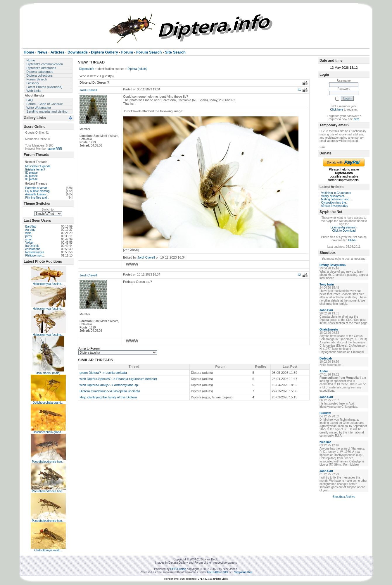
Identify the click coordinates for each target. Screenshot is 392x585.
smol (29, 239)
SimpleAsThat (243, 572)
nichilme (325, 442)
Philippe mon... (35, 255)
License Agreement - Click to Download (344, 229)
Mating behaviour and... (337, 199)
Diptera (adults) (137, 69)
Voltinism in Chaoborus (336, 193)
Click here (336, 110)
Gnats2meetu (329, 330)
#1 (299, 90)
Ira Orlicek (32, 246)
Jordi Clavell (88, 90)
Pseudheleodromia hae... (48, 462)
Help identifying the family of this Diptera (108, 397)
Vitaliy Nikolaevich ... (335, 196)
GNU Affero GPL (218, 572)
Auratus (30, 230)
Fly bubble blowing (38, 191)
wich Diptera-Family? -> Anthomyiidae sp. (109, 385)
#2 (299, 275)
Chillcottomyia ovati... (48, 550)
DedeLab (326, 358)
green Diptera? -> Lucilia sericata (103, 373)
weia (29, 233)
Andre (324, 371)
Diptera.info (87, 69)
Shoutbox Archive (344, 497)
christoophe (33, 249)
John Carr (326, 310)
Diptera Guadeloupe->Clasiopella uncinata (110, 391)
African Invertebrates (334, 206)
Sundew (325, 413)
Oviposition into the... (335, 203)
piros (29, 236)
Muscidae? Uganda (38, 166)
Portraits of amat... (37, 188)
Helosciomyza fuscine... (48, 284)
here (357, 119)
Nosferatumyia (35, 252)
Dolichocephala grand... (48, 403)
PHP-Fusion (178, 569)
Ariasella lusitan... (37, 194)
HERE (352, 240)
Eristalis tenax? (35, 170)
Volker (30, 243)
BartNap (31, 227)
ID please (32, 173)
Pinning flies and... (37, 198)
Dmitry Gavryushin (333, 265)
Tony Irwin (327, 284)
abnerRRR (55, 149)
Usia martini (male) (48, 373)
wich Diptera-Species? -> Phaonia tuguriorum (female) (118, 379)
